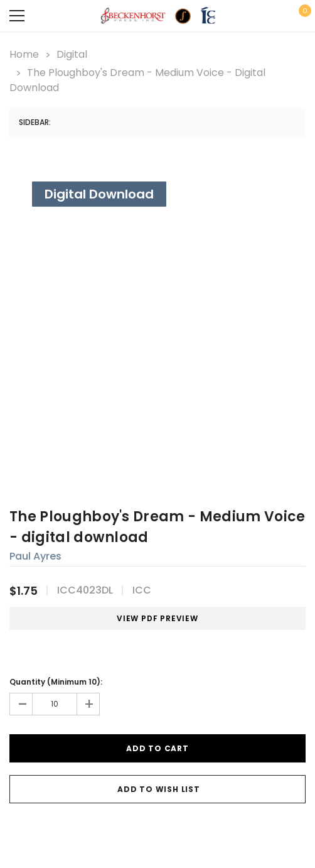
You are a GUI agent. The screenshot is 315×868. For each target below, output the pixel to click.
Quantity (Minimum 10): (56, 682)
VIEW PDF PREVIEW (153, 618)
